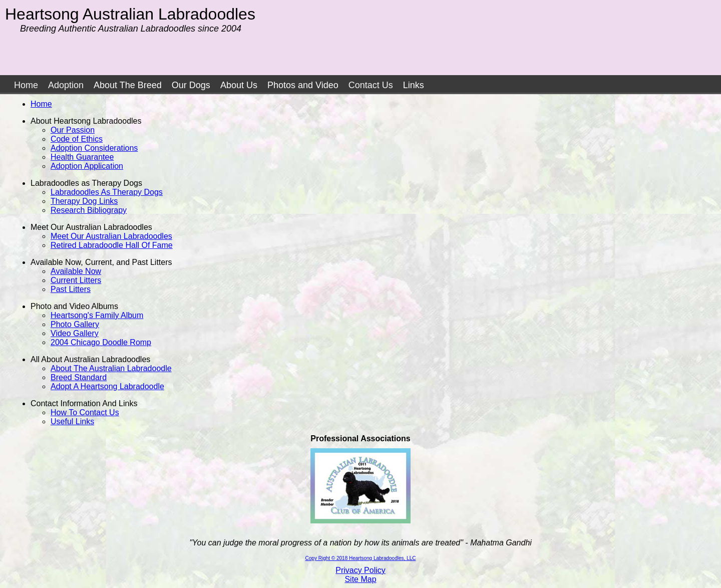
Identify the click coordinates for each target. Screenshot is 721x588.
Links (414, 85)
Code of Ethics (77, 139)
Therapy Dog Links (84, 201)
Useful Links (72, 421)
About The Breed (128, 85)
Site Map (360, 579)
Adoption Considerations (94, 148)
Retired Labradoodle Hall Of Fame (112, 245)
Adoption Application (87, 166)
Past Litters (71, 289)
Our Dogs (191, 85)
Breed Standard (79, 377)
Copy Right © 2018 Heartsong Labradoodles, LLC (361, 558)
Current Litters (76, 280)
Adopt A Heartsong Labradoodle (107, 386)
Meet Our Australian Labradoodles (111, 236)
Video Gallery (75, 333)
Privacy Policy (360, 570)
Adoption (66, 85)
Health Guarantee (82, 157)
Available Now (76, 271)
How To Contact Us (85, 412)
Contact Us (371, 85)
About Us (239, 85)
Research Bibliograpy (89, 210)
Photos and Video (303, 85)
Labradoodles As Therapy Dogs (107, 192)
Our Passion (73, 130)
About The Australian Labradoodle (111, 368)
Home (26, 85)
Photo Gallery (75, 324)
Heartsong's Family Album (97, 315)
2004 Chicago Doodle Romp (101, 342)
